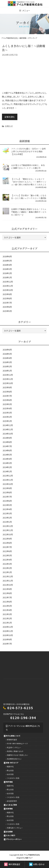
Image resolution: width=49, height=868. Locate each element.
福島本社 (10, 766)
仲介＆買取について (13, 736)
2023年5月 (7, 505)
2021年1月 (7, 623)
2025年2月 (7, 417)
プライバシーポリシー (14, 839)
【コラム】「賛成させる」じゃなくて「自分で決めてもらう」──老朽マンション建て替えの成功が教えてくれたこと (29, 182)
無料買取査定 (12, 864)
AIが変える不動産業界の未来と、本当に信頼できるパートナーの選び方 (28, 167)
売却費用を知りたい (14, 759)
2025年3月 (7, 413)
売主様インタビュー (14, 747)
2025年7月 (7, 303)
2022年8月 (7, 543)
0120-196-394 (23, 718)
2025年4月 (7, 408)
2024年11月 (8, 429)
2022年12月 (8, 526)
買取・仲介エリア (12, 763)
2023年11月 (8, 480)
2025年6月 (7, 307)
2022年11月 (8, 530)
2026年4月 (7, 265)
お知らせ (9, 126)
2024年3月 (7, 463)
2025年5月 (7, 311)
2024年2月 (7, 467)
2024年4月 (7, 459)
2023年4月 (7, 509)
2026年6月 (7, 256)
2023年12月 (8, 476)
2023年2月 (7, 518)
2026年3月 (7, 269)
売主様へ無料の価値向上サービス (17, 744)
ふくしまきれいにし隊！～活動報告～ (24, 48)
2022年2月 (7, 568)
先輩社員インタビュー (15, 828)
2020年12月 (8, 627)
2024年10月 (8, 434)
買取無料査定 (12, 740)
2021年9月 (7, 589)
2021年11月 (8, 581)
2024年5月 (7, 455)
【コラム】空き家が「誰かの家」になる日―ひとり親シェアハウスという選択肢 (29, 197)
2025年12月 (8, 282)
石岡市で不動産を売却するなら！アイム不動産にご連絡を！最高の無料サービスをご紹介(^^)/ (29, 212)
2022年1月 (7, 572)
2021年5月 (7, 606)
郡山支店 (10, 770)
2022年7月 (7, 547)
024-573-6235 (20, 708)
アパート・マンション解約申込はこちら (23, 728)
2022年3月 (7, 564)
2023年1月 (7, 522)
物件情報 (9, 782)
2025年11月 (8, 286)
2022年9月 (7, 539)
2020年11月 (8, 631)
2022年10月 (8, 534)
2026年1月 (7, 277)
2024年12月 (8, 425)
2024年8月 (7, 442)
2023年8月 (7, 492)
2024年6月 (7, 450)
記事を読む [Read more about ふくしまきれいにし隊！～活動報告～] (10, 117)
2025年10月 (8, 290)
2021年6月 (7, 602)
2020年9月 (7, 639)
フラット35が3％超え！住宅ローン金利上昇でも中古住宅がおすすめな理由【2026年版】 (28, 151)
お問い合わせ (37, 864)
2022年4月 (7, 560)
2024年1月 (7, 471)
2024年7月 (7, 446)
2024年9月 (7, 438)
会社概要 (9, 832)
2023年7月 (7, 497)
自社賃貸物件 (12, 801)
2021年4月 (7, 610)
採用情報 (9, 809)
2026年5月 (7, 261)
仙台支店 (10, 774)
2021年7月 (7, 597)
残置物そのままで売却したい (17, 755)
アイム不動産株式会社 (32, 855)
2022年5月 (7, 555)
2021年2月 (7, 618)
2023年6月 (7, 501)
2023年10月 (8, 484)
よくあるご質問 (11, 805)
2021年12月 (8, 576)
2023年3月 (7, 513)
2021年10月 (8, 585)
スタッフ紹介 (11, 835)
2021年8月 (7, 593)
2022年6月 (7, 551)
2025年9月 (7, 294)
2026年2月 (7, 273)
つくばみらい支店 (13, 778)
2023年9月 (7, 488)
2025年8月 (7, 298)
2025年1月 (7, 421)
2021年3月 (7, 614)
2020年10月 (8, 635)
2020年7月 (7, 644)
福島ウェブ (29, 858)
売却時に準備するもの (15, 751)
